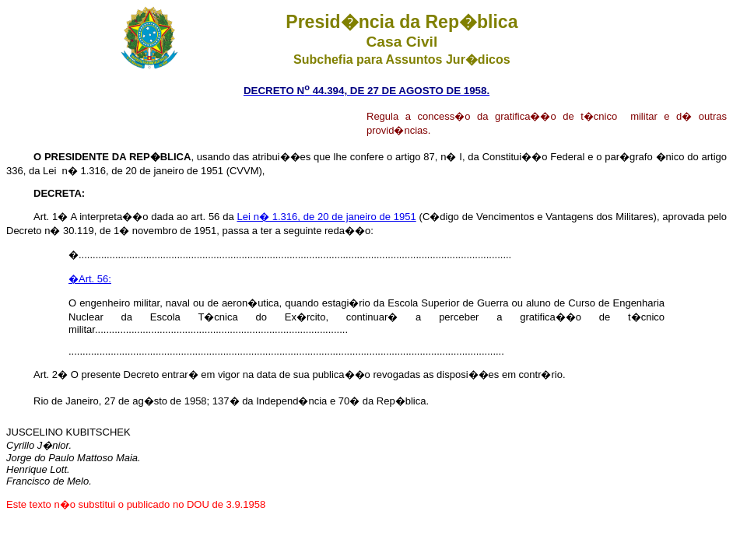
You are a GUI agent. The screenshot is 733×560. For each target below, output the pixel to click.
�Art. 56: (90, 279)
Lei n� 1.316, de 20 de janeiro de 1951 (326, 217)
